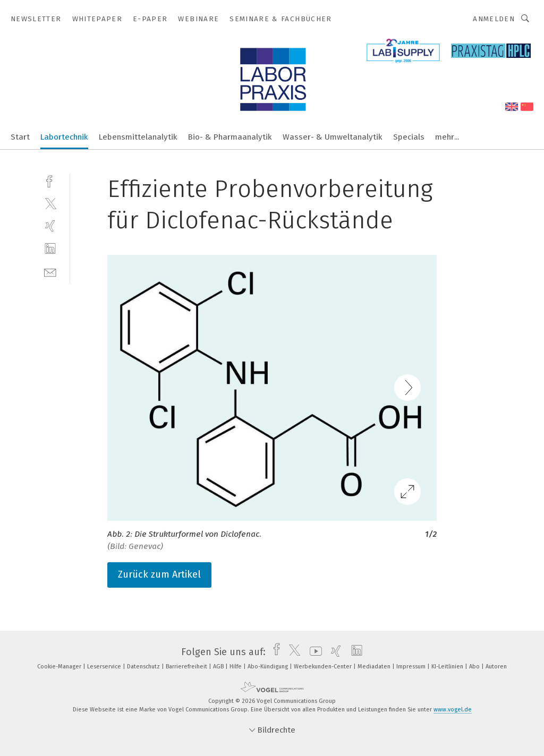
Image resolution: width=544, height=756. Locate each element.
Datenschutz (144, 667)
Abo (475, 667)
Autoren (496, 667)
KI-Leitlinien (448, 667)
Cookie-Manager (60, 667)
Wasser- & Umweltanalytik (333, 137)
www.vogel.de (453, 710)
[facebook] (50, 180)
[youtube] (313, 652)
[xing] (50, 226)
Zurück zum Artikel (159, 574)
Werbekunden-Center (324, 667)
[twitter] (50, 203)
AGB (219, 667)
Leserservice (105, 667)
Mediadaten (375, 667)
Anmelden (494, 19)
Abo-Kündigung (269, 667)
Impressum (412, 667)
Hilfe (236, 667)
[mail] (50, 272)
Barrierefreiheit (187, 667)
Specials (409, 137)
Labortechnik (64, 137)
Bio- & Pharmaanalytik (230, 137)
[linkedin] (50, 249)
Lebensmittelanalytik (138, 137)
